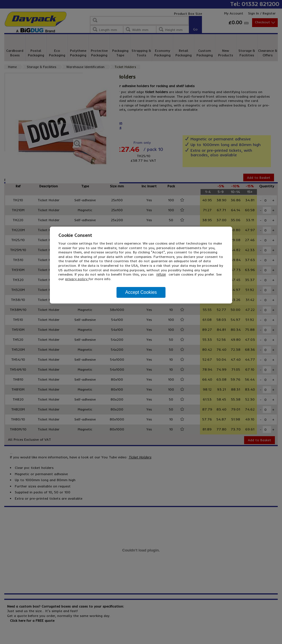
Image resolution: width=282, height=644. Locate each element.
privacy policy (77, 279)
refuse (161, 274)
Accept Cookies (141, 292)
